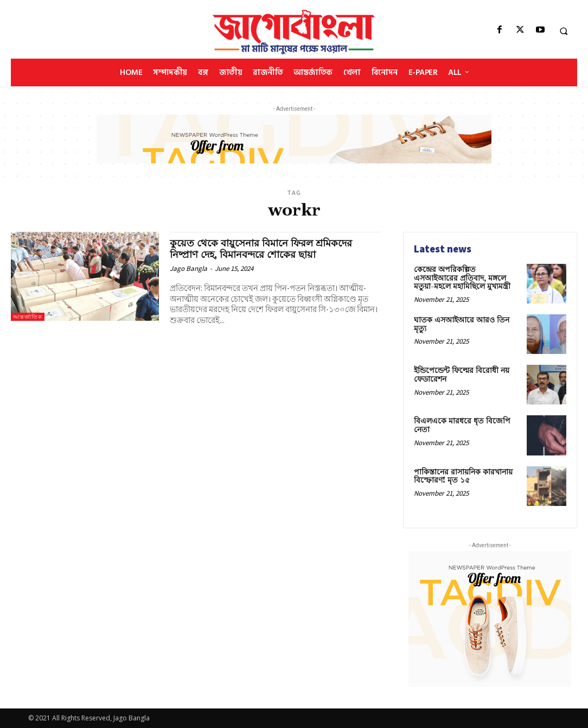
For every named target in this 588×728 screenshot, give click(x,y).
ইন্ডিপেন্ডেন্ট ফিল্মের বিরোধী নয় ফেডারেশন (462, 375)
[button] (564, 31)
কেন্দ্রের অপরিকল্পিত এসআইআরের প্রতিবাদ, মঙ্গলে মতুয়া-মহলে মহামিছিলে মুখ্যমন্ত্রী (462, 278)
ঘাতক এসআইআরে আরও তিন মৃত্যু (462, 324)
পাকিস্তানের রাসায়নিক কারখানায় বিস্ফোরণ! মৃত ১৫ (463, 476)
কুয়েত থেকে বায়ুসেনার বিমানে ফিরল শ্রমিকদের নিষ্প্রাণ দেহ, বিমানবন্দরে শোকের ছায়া (266, 249)
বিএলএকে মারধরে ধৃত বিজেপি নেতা (462, 425)
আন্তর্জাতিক (28, 317)
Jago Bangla (188, 268)
